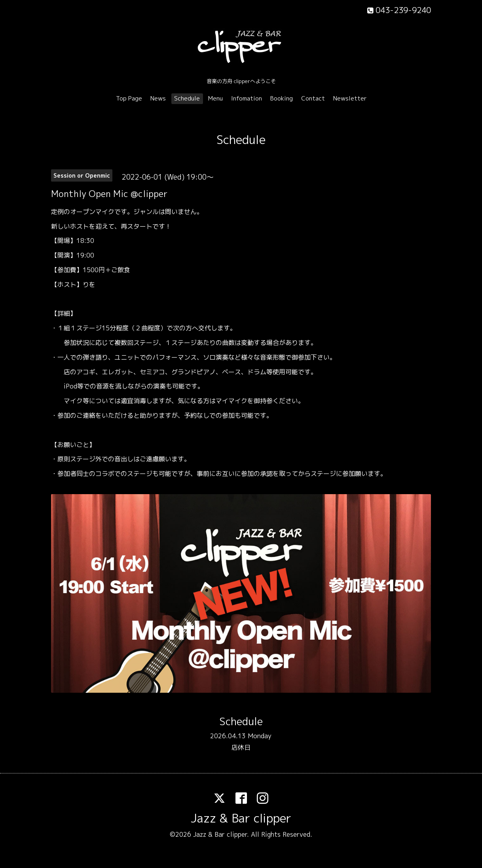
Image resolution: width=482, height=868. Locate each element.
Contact (313, 98)
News (158, 98)
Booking (282, 98)
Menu (215, 98)
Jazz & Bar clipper (241, 818)
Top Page (129, 98)
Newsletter (350, 98)
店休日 (241, 747)
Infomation (247, 98)
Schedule (187, 98)
